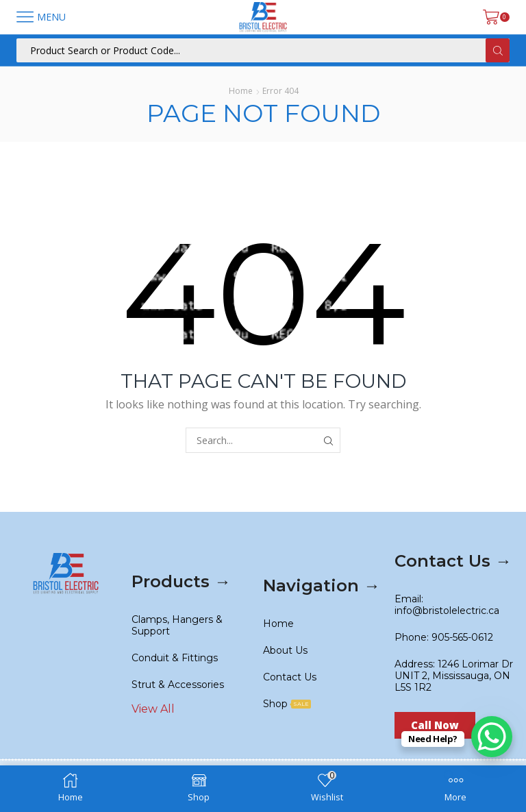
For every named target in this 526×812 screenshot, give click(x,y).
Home (241, 91)
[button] (435, 725)
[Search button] (498, 50)
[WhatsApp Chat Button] (492, 737)
